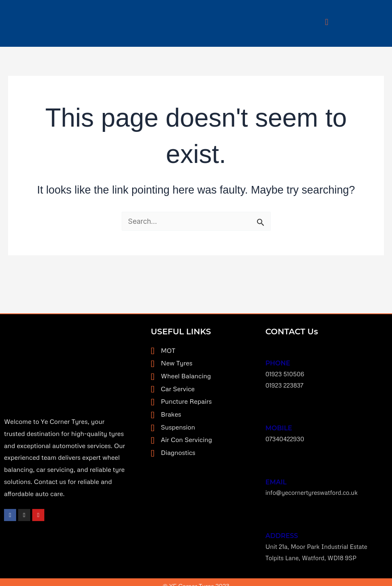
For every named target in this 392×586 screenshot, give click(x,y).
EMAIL (276, 477)
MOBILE (279, 425)
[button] (327, 22)
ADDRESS (282, 529)
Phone (278, 362)
